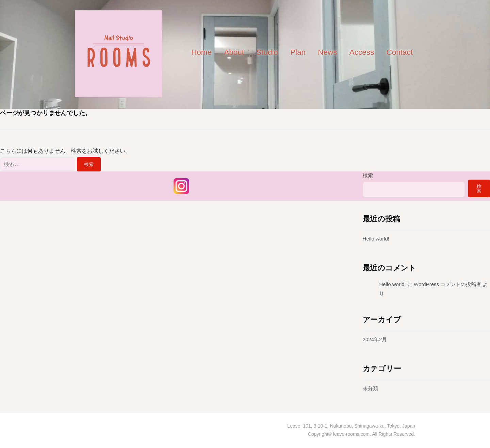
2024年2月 (375, 339)
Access (362, 52)
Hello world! (376, 239)
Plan (298, 52)
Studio (267, 52)
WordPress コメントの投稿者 (447, 284)
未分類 (370, 388)
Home (201, 52)
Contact (399, 52)
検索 (368, 175)
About (234, 52)
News (327, 52)
